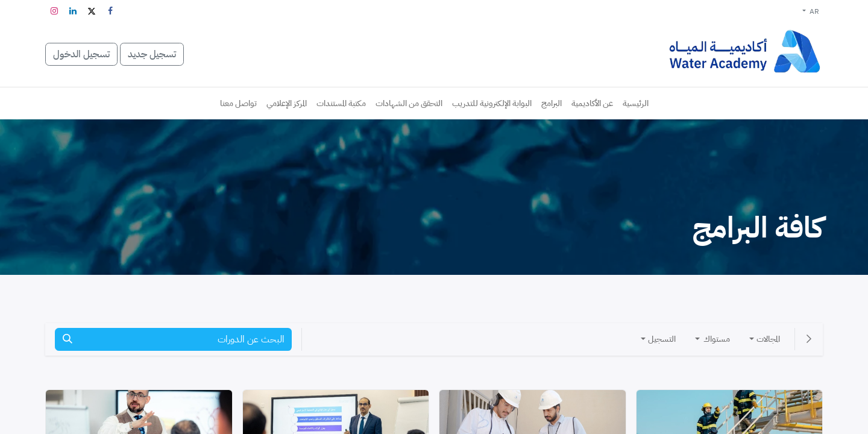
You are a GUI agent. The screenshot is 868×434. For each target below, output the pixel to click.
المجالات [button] (768, 339)
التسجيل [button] (662, 339)
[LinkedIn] (73, 11)
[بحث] (68, 339)
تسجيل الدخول (81, 54)
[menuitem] (636, 103)
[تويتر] (92, 11)
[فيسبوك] (110, 11)
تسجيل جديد (152, 54)
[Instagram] (54, 11)
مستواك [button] (716, 339)
